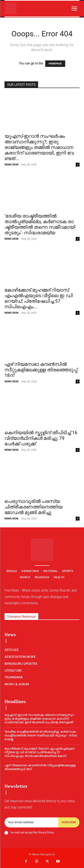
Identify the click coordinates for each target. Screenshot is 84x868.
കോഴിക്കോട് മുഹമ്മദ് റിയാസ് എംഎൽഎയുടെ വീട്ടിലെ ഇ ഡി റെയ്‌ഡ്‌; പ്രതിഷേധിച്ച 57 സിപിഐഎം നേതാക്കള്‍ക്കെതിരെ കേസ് (40, 753)
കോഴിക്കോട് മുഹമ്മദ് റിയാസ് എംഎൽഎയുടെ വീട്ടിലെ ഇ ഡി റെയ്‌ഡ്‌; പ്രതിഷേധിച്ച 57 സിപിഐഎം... (39, 298)
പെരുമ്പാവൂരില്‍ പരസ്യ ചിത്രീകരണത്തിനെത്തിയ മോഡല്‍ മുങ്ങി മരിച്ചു (33, 507)
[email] (31, 822)
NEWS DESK (11, 164)
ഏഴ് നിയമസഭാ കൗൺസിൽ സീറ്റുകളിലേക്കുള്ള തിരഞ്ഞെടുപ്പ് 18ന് (41, 370)
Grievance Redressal (21, 617)
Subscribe (69, 822)
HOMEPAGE (55, 64)
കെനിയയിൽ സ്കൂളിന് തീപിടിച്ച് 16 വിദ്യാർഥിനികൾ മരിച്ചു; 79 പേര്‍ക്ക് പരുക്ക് (41, 438)
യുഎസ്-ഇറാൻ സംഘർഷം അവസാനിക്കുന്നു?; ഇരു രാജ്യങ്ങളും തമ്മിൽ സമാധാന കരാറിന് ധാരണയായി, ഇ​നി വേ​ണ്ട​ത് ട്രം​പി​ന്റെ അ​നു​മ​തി (39, 719)
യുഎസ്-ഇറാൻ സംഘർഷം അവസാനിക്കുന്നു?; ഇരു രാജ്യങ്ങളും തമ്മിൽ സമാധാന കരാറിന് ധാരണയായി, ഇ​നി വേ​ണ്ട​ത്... (39, 147)
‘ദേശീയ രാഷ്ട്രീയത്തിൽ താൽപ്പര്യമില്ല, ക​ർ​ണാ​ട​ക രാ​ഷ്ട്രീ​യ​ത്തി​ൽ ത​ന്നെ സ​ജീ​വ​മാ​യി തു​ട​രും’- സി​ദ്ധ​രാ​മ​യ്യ (40, 224)
